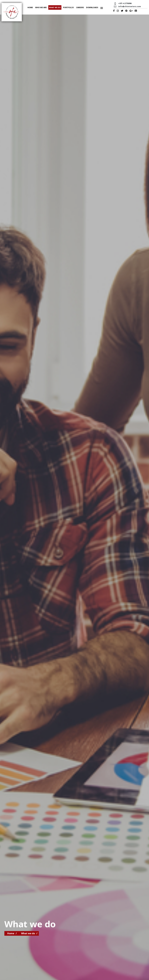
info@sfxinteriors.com (130, 6)
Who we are (41, 7)
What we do (55, 7)
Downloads (92, 7)
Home (30, 7)
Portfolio (68, 7)
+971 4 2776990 (125, 3)
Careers (80, 7)
